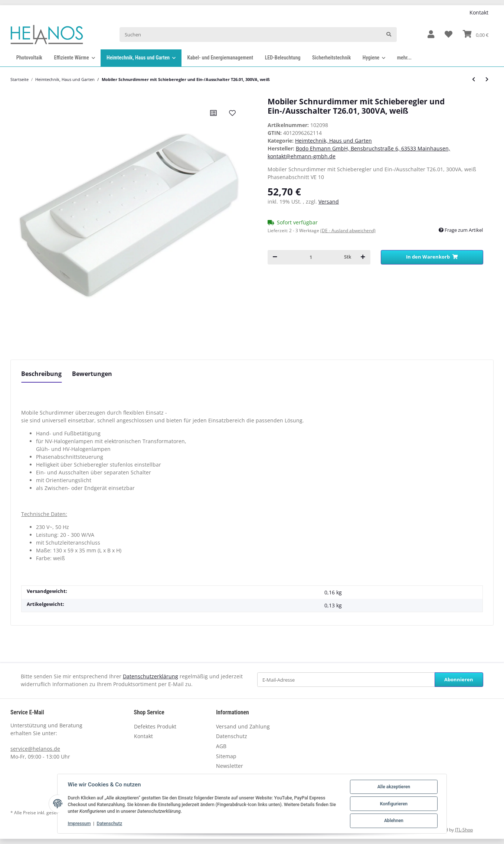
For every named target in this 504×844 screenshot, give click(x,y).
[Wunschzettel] (449, 35)
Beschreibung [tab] (41, 374)
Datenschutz (232, 736)
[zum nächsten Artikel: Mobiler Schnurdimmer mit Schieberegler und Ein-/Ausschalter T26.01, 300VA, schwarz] (487, 79)
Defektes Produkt (155, 726)
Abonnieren (459, 679)
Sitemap (226, 756)
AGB (221, 746)
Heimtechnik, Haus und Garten (333, 141)
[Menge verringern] (275, 257)
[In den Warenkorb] (432, 257)
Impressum (79, 824)
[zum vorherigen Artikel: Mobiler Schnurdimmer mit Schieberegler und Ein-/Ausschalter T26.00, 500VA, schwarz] (474, 79)
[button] (431, 35)
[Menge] (311, 257)
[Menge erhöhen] (363, 257)
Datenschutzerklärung (150, 676)
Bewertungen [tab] (92, 374)
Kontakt (479, 12)
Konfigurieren (393, 804)
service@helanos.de (35, 749)
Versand (329, 202)
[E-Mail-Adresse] (346, 680)
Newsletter (230, 766)
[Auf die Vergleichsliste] (213, 113)
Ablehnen (393, 821)
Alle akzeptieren (393, 787)
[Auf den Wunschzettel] (232, 113)
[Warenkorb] (476, 35)
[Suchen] (251, 34)
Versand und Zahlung (243, 726)
